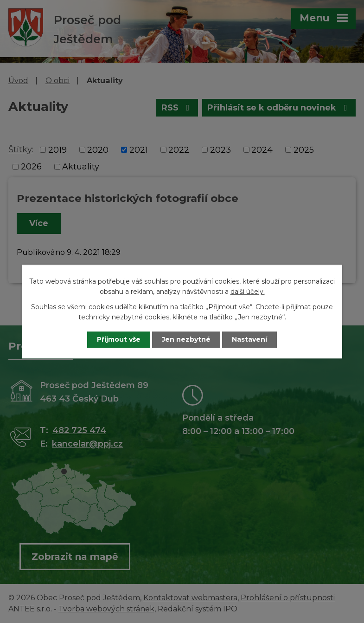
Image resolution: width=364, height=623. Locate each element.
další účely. (248, 292)
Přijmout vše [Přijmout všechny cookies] (119, 339)
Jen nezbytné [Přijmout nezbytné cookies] (186, 339)
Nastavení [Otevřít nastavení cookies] (249, 339)
